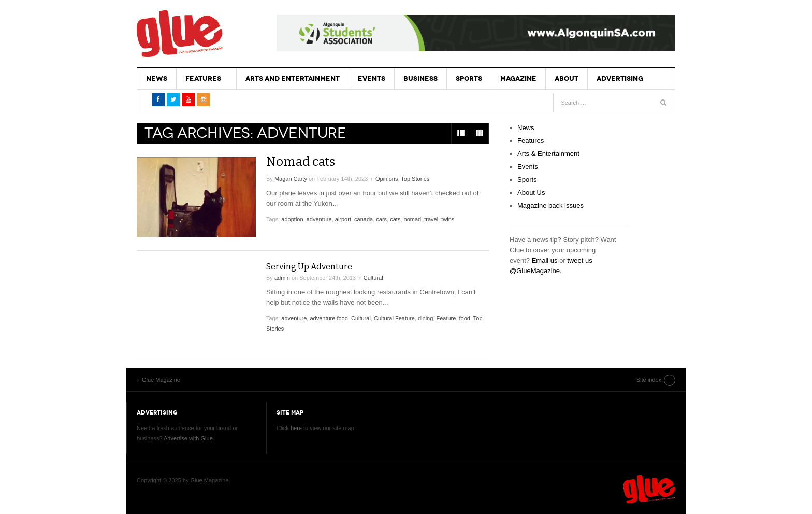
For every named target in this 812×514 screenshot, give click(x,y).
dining (425, 318)
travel (431, 219)
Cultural (373, 278)
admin (282, 278)
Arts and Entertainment (293, 78)
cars (381, 219)
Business (421, 78)
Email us (545, 260)
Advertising (620, 78)
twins (448, 219)
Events (372, 78)
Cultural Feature (394, 318)
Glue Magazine (180, 34)
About (567, 78)
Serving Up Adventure (309, 267)
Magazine (518, 78)
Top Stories (415, 179)
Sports (469, 78)
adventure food (329, 318)
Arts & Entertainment (548, 154)
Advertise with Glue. (189, 438)
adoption (292, 219)
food (465, 318)
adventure (319, 219)
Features (203, 78)
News (157, 78)
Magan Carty (291, 179)
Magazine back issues (550, 205)
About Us (531, 192)
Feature (446, 318)
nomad (413, 219)
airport (343, 219)
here (296, 428)
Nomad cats (301, 162)
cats (395, 219)
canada (364, 219)
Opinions (387, 179)
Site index (649, 380)
